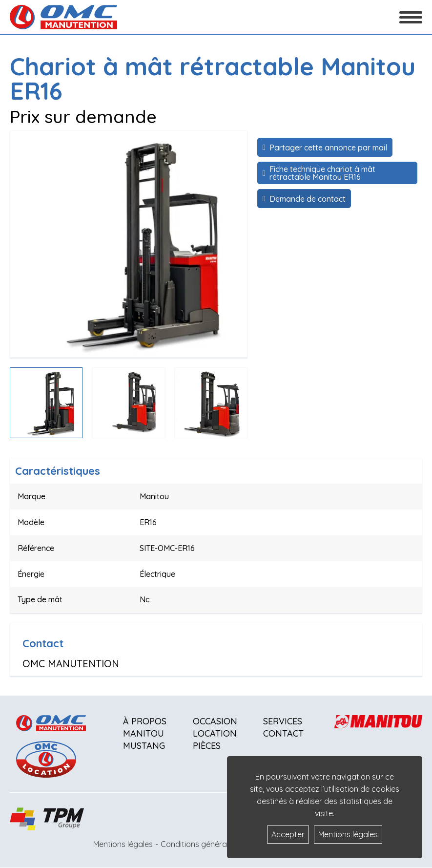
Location (215, 733)
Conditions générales (199, 844)
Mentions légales (123, 844)
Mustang (144, 746)
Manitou (144, 733)
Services (283, 721)
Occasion (215, 721)
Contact (283, 733)
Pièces (207, 746)
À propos (145, 721)
